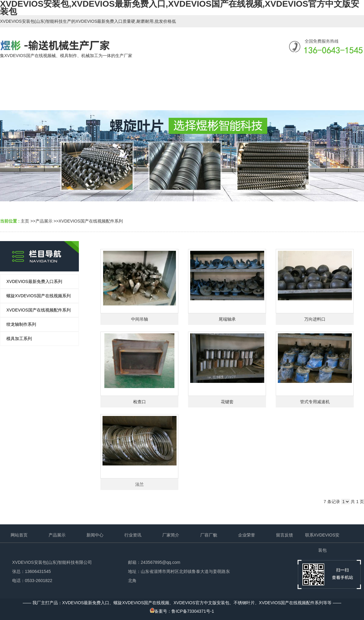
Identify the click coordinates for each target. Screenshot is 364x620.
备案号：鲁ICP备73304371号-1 (182, 611)
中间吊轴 (140, 319)
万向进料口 (315, 319)
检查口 (140, 402)
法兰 (140, 484)
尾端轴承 (227, 319)
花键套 (227, 402)
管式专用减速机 (315, 402)
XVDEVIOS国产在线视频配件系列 (91, 221)
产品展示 (44, 221)
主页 (25, 221)
